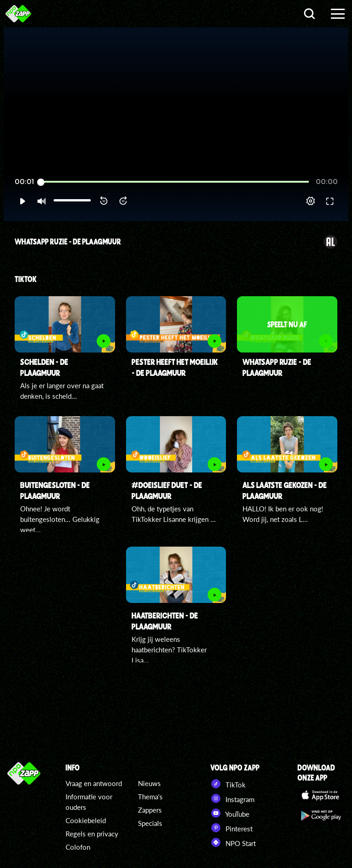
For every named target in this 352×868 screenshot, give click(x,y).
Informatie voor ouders (89, 802)
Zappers (150, 810)
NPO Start (233, 842)
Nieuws (149, 783)
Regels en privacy (92, 834)
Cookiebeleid (86, 820)
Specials (150, 823)
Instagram (232, 798)
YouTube (230, 813)
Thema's (150, 797)
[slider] (175, 182)
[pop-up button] (311, 201)
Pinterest (231, 828)
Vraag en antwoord (94, 783)
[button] (22, 201)
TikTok (228, 784)
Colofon (78, 847)
